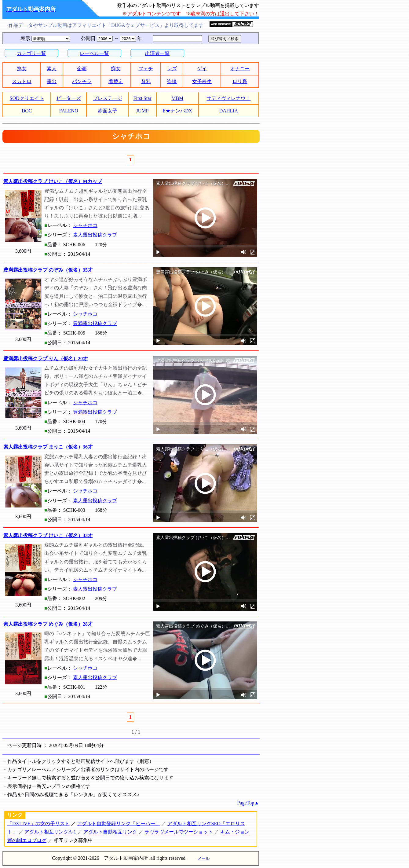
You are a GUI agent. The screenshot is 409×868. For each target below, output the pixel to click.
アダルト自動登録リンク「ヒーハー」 (119, 824)
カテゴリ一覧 (31, 53)
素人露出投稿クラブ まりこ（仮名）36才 (48, 447)
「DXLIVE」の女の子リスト (38, 824)
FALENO (69, 111)
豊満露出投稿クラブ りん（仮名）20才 (46, 359)
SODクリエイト (27, 98)
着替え (116, 81)
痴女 (116, 69)
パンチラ (82, 81)
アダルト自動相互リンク (110, 832)
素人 (52, 69)
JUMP (142, 111)
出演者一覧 (157, 53)
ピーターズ (69, 98)
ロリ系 (240, 81)
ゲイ (202, 69)
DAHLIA (229, 111)
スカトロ (22, 81)
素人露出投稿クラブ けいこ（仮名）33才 (48, 535)
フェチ (146, 69)
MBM (177, 98)
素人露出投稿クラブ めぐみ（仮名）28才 (48, 624)
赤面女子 (108, 111)
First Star (142, 98)
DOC (27, 111)
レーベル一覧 (94, 53)
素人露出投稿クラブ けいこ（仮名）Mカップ (53, 181)
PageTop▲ (248, 803)
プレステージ (108, 98)
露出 (52, 81)
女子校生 (202, 81)
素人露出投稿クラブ (95, 235)
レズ (172, 69)
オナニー (240, 69)
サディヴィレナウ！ (228, 98)
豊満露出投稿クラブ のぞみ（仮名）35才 (48, 270)
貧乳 (146, 81)
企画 (82, 69)
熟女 (22, 69)
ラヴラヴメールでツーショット (179, 832)
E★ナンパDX (177, 111)
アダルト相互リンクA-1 (50, 832)
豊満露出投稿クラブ (95, 323)
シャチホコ (85, 225)
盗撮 (172, 81)
